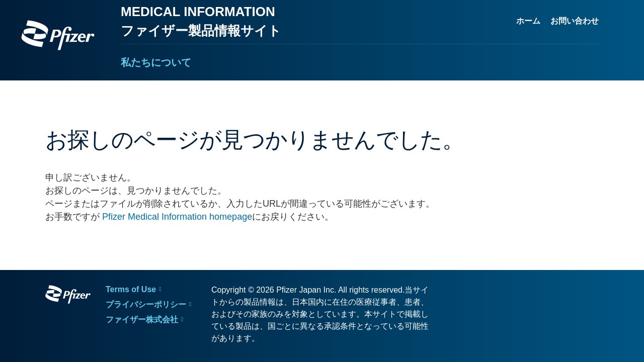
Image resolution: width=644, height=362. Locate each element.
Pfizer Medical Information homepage (177, 217)
